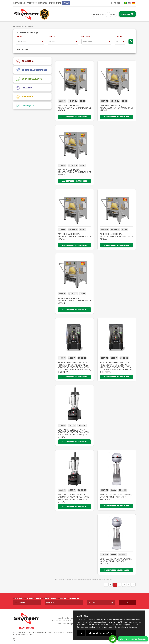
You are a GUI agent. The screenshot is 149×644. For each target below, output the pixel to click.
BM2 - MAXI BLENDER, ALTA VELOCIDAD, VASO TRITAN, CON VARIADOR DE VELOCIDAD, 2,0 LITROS (73, 433)
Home (15, 26)
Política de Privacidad (23, 634)
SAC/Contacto (55, 3)
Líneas (19, 37)
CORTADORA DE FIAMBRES (31, 70)
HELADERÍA (24, 88)
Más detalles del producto (74, 117)
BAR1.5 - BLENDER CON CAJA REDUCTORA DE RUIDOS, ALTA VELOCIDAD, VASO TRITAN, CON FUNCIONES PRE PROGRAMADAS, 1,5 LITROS (74, 367)
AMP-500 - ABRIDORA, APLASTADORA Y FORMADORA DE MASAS (74, 236)
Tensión (118, 37)
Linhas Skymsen (26, 26)
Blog (113, 14)
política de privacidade (95, 624)
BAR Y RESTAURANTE (29, 79)
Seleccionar (22, 41)
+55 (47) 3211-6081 (26, 628)
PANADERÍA (24, 97)
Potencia (86, 37)
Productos (32, 3)
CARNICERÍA (25, 61)
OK (127, 603)
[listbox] (30, 41)
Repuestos (43, 3)
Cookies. (82, 616)
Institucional (19, 3)
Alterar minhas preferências (101, 633)
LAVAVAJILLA (25, 105)
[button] (66, 3)
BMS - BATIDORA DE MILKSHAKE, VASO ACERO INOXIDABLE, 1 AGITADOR (116, 497)
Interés (92, 603)
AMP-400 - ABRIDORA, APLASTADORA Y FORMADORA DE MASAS (74, 108)
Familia (51, 37)
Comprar (127, 14)
